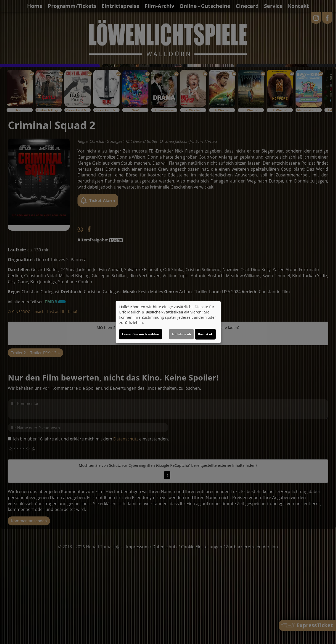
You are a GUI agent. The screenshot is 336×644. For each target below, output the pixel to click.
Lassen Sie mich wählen (141, 334)
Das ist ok (205, 334)
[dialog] (168, 322)
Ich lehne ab (181, 334)
